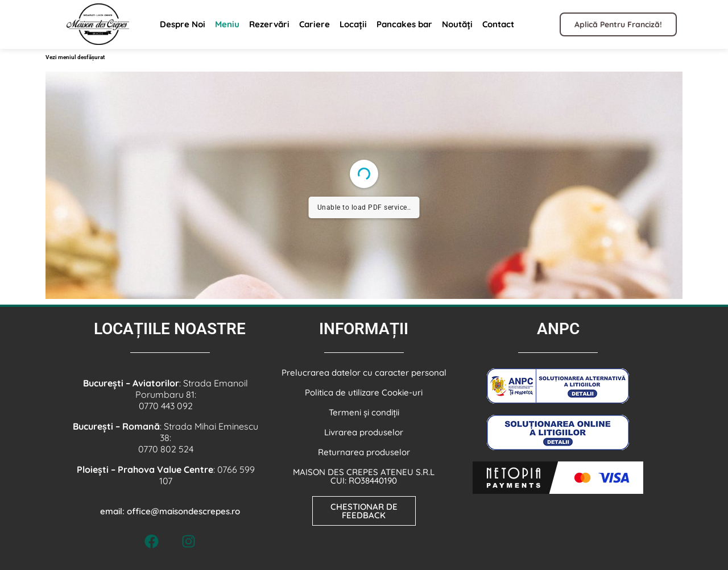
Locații (353, 24)
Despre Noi (183, 24)
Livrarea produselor (364, 432)
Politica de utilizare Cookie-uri (364, 392)
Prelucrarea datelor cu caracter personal (364, 373)
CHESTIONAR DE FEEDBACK (364, 511)
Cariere (315, 24)
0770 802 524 (166, 449)
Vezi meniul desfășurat (75, 57)
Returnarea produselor (364, 452)
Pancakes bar (404, 24)
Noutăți (457, 24)
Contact (498, 24)
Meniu (227, 24)
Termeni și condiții (364, 412)
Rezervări (269, 24)
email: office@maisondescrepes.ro (170, 511)
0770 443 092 (166, 406)
